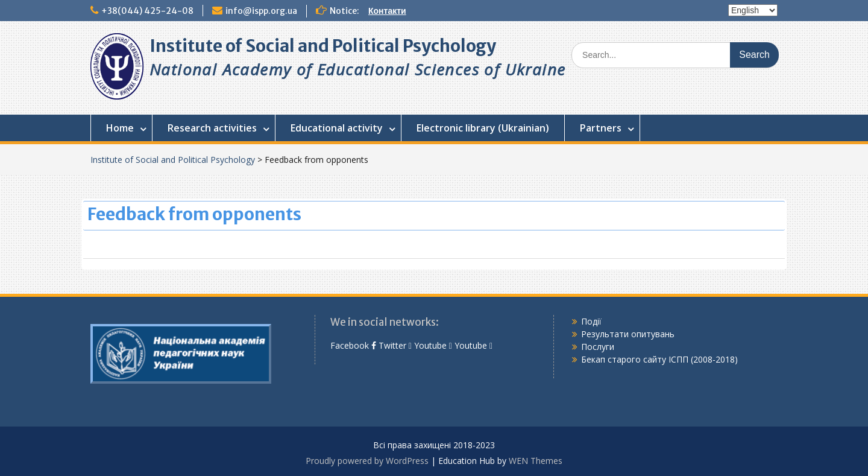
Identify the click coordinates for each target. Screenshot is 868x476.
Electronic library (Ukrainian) (483, 128)
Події (591, 321)
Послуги (598, 347)
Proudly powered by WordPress (367, 461)
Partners (601, 128)
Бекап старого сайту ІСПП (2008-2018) (659, 359)
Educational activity (337, 128)
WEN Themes (536, 461)
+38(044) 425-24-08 (147, 11)
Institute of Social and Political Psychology (323, 46)
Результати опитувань (628, 334)
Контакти (387, 11)
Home (120, 128)
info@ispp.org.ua (261, 11)
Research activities (212, 128)
